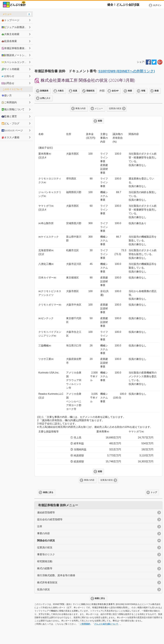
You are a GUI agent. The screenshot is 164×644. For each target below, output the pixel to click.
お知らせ (8, 76)
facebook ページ (12, 130)
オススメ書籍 (10, 137)
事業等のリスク (46, 554)
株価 (157, 91)
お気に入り (45, 98)
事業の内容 (80, 108)
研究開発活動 (45, 561)
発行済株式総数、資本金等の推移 (56, 575)
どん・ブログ (10, 123)
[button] (156, 5)
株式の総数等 (45, 568)
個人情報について (13, 109)
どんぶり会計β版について (106, 624)
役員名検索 (9, 41)
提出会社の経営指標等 (50, 519)
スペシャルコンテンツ (16, 62)
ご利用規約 (85, 624)
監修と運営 (9, 116)
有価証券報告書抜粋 (14, 48)
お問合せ (8, 83)
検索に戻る (48, 492)
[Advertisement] (98, 34)
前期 (100, 121)
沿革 (40, 526)
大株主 (61, 91)
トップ (154, 492)
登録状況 (90, 91)
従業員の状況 (115, 108)
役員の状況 (43, 589)
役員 (75, 91)
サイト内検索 (10, 69)
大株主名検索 (10, 34)
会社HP (115, 91)
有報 (143, 91)
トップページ (10, 20)
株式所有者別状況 (47, 582)
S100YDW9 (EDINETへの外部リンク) (127, 71)
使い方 (7, 95)
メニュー (99, 108)
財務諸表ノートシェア (16, 55)
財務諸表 (44, 91)
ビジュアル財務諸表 (14, 27)
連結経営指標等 (46, 512)
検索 (130, 91)
